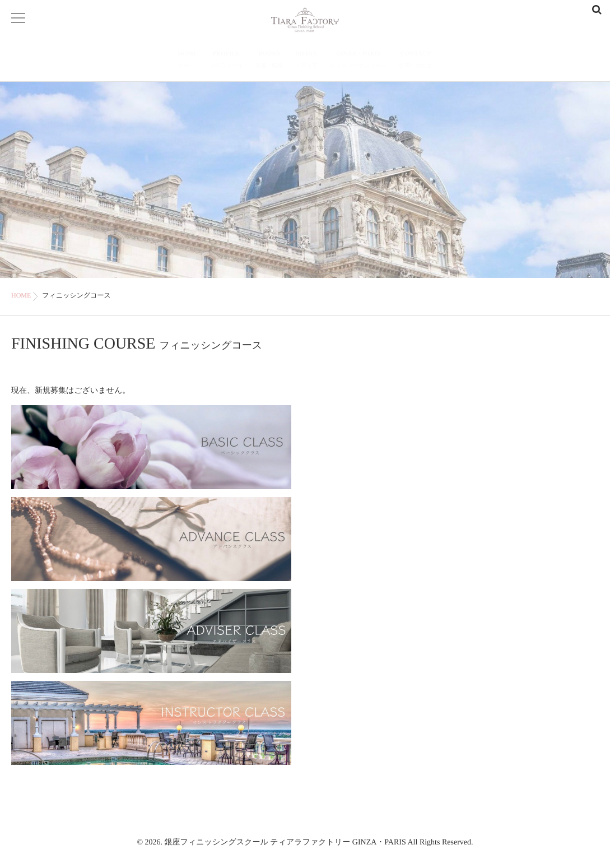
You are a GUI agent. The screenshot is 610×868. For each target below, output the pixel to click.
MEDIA (307, 61)
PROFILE (226, 61)
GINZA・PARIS (358, 61)
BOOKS (269, 61)
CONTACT (416, 61)
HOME (188, 61)
